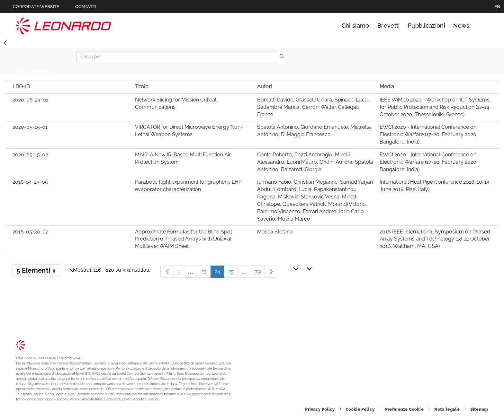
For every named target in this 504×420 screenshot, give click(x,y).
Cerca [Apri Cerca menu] (482, 26)
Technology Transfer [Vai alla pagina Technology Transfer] (64, 26)
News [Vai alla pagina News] (461, 26)
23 (206, 273)
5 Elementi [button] (39, 272)
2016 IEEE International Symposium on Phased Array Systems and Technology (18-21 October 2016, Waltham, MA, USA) (435, 239)
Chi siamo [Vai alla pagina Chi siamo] (355, 26)
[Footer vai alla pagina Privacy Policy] (320, 409)
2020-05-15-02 (30, 155)
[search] (282, 57)
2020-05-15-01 (30, 127)
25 (233, 273)
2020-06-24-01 (30, 100)
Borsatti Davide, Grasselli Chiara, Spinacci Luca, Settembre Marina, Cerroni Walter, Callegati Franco (313, 107)
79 (260, 273)
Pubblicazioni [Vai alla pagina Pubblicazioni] (427, 26)
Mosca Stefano (275, 232)
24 (220, 273)
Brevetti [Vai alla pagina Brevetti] (389, 26)
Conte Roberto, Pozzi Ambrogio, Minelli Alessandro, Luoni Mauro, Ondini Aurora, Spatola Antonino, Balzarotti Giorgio (315, 162)
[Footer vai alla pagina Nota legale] (447, 409)
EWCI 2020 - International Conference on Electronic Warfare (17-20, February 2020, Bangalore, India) (429, 134)
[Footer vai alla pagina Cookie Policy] (360, 409)
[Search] (177, 57)
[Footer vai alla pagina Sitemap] (479, 409)
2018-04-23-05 (30, 182)
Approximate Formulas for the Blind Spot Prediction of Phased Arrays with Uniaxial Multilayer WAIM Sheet (184, 239)
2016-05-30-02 (30, 232)
